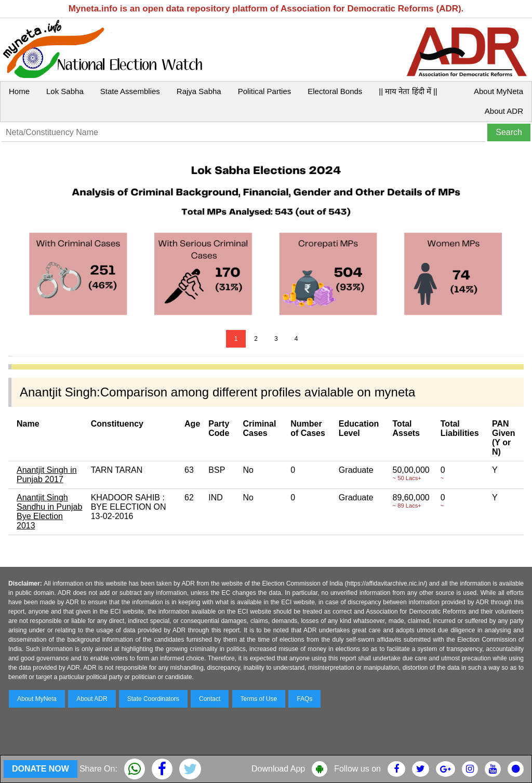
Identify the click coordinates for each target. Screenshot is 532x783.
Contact (210, 699)
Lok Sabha (65, 91)
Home (19, 91)
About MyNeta (498, 91)
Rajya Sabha (199, 91)
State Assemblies (130, 91)
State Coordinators (153, 699)
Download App (278, 769)
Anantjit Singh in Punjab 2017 (47, 475)
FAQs (304, 699)
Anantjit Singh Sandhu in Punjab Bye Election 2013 (49, 512)
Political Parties (265, 91)
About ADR (504, 111)
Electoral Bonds (335, 91)
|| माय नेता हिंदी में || (408, 91)
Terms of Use (259, 699)
